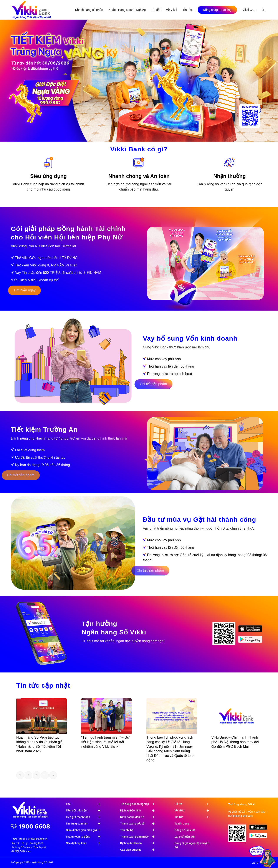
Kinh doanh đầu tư (139, 817)
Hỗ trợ (194, 804)
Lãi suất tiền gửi (185, 837)
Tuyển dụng (182, 824)
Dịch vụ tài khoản (139, 843)
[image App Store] (260, 829)
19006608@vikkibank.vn (33, 839)
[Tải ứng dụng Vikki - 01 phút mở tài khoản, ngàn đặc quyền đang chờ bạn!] (239, 835)
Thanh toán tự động (85, 837)
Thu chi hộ (139, 830)
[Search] (263, 10)
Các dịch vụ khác (85, 843)
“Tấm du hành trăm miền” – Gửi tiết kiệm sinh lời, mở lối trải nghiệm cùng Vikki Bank (106, 742)
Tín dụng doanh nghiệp (139, 804)
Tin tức (194, 817)
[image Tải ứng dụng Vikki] (226, 635)
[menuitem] (89, 10)
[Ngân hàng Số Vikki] (31, 10)
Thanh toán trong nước (139, 837)
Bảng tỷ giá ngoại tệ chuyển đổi (192, 845)
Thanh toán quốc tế (139, 824)
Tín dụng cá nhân (85, 824)
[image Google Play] (260, 837)
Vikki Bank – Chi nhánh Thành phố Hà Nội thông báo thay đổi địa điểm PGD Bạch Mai (235, 742)
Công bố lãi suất (185, 830)
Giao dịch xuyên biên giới (85, 830)
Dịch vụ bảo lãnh (139, 811)
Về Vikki (194, 811)
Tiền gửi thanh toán (85, 817)
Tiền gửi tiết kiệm (85, 811)
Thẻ (85, 804)
